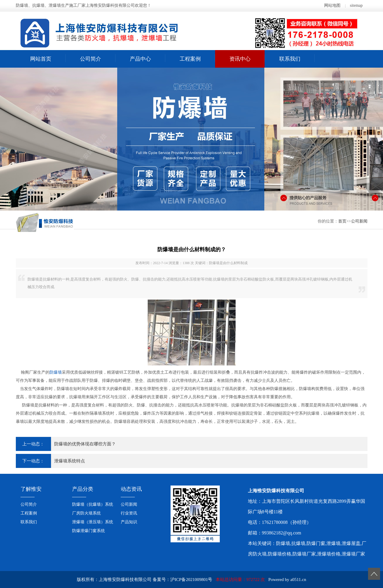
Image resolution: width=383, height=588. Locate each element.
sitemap (356, 5)
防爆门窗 (316, 543)
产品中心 (140, 59)
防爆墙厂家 (304, 554)
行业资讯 (129, 513)
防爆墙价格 (280, 554)
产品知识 (129, 522)
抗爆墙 (298, 543)
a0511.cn (298, 580)
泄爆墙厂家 (353, 554)
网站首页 (41, 59)
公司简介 (91, 59)
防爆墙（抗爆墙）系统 (93, 504)
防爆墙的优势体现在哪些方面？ (85, 444)
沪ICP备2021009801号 (191, 580)
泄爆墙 (333, 543)
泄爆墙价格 (329, 554)
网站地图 (332, 5)
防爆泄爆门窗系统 (88, 531)
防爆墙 (56, 372)
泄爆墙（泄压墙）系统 (93, 522)
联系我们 (290, 59)
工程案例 (190, 59)
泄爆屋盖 (351, 543)
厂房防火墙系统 (86, 513)
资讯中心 (240, 59)
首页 (342, 221)
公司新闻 (359, 221)
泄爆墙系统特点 (70, 461)
